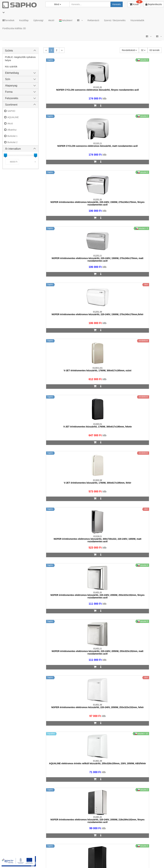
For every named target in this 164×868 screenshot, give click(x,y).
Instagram (113, 855)
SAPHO (11, 111)
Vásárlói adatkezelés (91, 855)
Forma (9, 92)
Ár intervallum (13, 149)
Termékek (8, 20)
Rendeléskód (129, 50)
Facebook (131, 855)
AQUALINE (13, 117)
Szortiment (11, 105)
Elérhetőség (12, 73)
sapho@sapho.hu (17, 775)
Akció (10, 123)
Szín (8, 79)
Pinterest (150, 855)
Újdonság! (38, 20)
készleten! (66, 20)
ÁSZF (55, 855)
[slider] (5, 155)
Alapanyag (11, 86)
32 (143, 50)
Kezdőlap (24, 20)
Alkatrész (12, 130)
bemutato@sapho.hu (100, 775)
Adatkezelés (69, 855)
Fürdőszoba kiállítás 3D (14, 28)
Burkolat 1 (12, 136)
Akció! (51, 20)
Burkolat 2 (12, 142)
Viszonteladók (137, 20)
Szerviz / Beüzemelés (115, 20)
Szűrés (9, 51)
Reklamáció (93, 20)
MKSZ (45, 855)
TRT (35, 855)
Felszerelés (12, 98)
